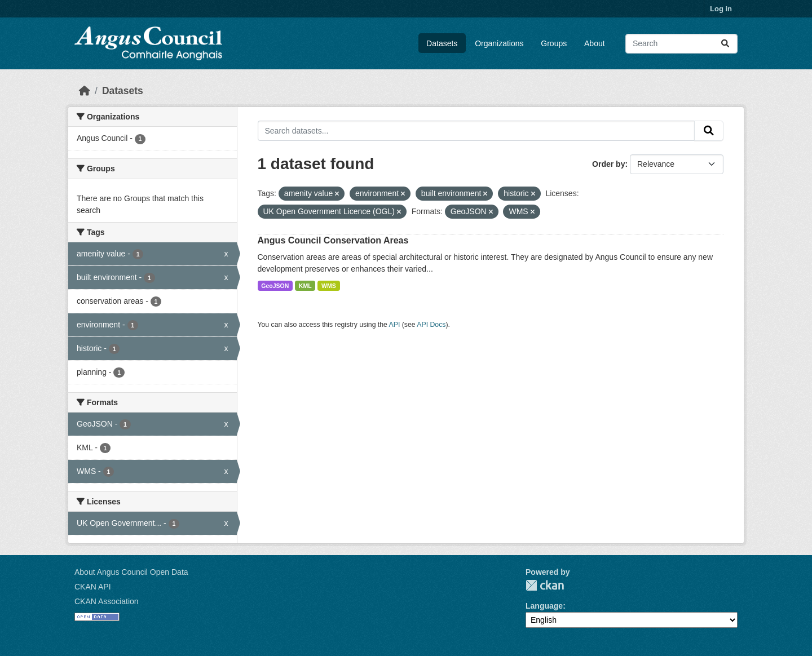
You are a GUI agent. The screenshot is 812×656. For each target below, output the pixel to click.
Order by (608, 164)
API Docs (431, 325)
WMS (329, 286)
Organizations (499, 43)
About (595, 43)
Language (544, 606)
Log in (721, 9)
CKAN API (93, 587)
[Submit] (725, 44)
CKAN (545, 585)
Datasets (442, 43)
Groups (554, 43)
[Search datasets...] (681, 44)
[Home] (85, 91)
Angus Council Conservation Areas (333, 240)
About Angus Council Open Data (131, 572)
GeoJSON (275, 286)
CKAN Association (107, 601)
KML (305, 286)
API (395, 325)
